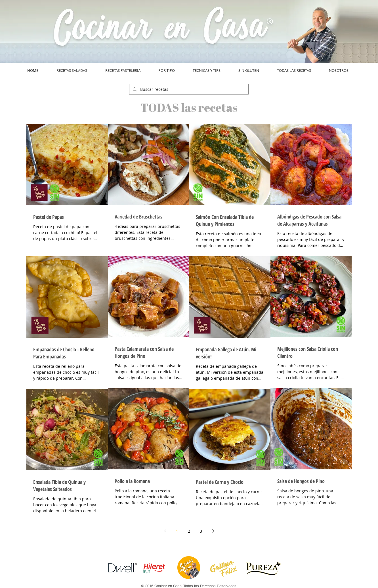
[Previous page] (165, 531)
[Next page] (213, 531)
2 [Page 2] (189, 531)
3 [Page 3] (201, 531)
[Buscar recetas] (188, 89)
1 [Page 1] (177, 531)
